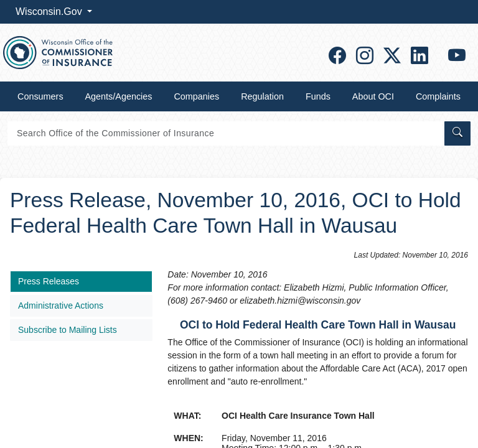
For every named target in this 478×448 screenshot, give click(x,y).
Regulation (262, 96)
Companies (196, 96)
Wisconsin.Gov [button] (50, 12)
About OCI (373, 96)
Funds (318, 96)
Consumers (40, 96)
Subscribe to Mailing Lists (68, 330)
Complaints (438, 96)
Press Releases (49, 281)
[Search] (225, 133)
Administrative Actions (61, 306)
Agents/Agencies (119, 96)
